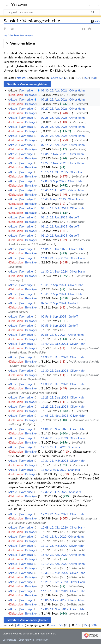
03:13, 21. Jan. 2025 (54, 217)
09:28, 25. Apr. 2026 (54, 99)
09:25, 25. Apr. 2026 (54, 136)
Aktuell (14, 99)
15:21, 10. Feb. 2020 (54, 582)
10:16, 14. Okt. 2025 (54, 172)
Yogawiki (20, 5)
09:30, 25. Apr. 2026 (54, 90)
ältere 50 (57, 78)
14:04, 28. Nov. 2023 (55, 429)
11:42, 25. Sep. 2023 (54, 438)
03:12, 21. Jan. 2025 (54, 226)
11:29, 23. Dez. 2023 (55, 397)
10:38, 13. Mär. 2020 (55, 573)
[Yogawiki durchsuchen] (52, 12)
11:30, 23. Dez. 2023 (55, 357)
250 (86, 78)
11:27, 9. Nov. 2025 (54, 163)
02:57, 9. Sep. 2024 (53, 303)
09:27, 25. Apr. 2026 (54, 108)
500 (93, 78)
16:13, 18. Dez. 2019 (55, 591)
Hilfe (95, 21)
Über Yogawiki (26, 640)
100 (79, 78)
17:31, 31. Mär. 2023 (55, 461)
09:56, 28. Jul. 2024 (54, 335)
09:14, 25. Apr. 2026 (54, 145)
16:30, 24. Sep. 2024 (54, 258)
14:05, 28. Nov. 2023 (55, 416)
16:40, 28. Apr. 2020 (54, 555)
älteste (21, 78)
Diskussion (16, 95)
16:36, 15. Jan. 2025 (54, 249)
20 (67, 78)
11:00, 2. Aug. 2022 (54, 470)
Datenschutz (9, 640)
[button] (52, 43)
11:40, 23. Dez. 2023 (55, 344)
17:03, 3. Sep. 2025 (53, 181)
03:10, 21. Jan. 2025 (54, 235)
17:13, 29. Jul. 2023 (54, 447)
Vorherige (27, 90)
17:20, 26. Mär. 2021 (55, 514)
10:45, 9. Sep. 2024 (53, 285)
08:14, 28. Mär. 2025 (55, 208)
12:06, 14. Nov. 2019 (55, 609)
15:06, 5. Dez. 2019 (54, 600)
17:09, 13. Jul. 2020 (54, 536)
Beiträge (30, 95)
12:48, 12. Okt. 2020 (54, 527)
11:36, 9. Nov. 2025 (54, 154)
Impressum (42, 640)
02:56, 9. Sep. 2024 (53, 316)
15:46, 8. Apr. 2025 (53, 199)
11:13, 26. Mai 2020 (54, 546)
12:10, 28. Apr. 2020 (54, 564)
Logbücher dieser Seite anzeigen (18, 35)
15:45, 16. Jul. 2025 (54, 190)
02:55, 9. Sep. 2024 (53, 325)
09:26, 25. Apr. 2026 (54, 118)
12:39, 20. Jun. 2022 (54, 492)
